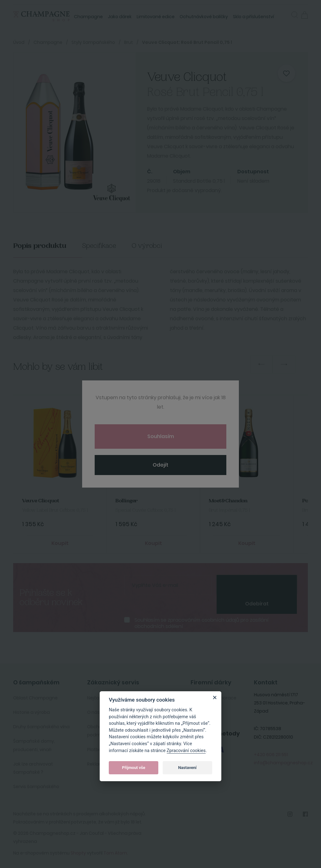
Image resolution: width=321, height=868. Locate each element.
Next (284, 364)
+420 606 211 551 (271, 753)
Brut (129, 42)
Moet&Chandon (228, 500)
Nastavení (187, 768)
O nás (93, 711)
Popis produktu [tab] (40, 246)
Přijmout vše (134, 768)
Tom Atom (115, 851)
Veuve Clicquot (40, 500)
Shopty (78, 851)
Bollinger (126, 500)
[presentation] (257, 583)
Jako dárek (120, 17)
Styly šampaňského (93, 42)
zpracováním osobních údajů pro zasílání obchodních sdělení (202, 621)
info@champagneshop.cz (283, 761)
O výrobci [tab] (147, 246)
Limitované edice (156, 17)
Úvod (19, 42)
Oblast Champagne (35, 696)
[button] (295, 16)
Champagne (88, 17)
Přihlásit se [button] (285, 15)
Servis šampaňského (36, 785)
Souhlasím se (202, 621)
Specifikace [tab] (99, 246)
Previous (261, 364)
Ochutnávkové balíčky (204, 17)
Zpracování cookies (186, 751)
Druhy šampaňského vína (41, 725)
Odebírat (257, 602)
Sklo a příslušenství (253, 17)
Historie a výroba (32, 711)
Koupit (60, 542)
